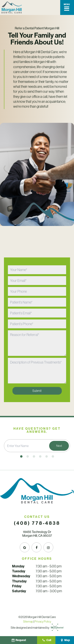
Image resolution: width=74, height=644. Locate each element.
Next (59, 446)
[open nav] (67, 7)
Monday (18, 566)
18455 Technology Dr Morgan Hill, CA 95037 (37, 534)
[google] (25, 547)
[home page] (12, 7)
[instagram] (48, 547)
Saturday (19, 591)
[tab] (21, 456)
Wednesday (21, 576)
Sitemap (28, 621)
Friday (17, 586)
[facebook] (37, 547)
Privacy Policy (43, 621)
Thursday (19, 581)
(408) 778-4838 (37, 523)
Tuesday (19, 571)
